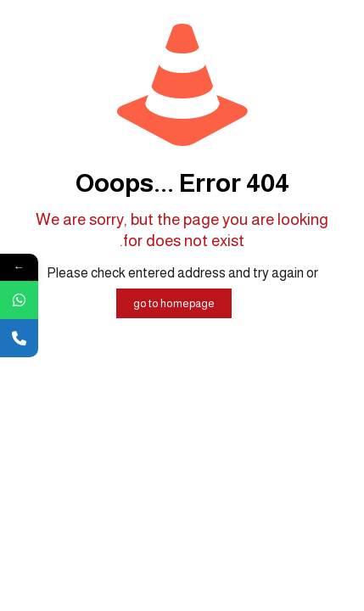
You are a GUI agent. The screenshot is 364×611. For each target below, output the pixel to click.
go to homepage (174, 303)
